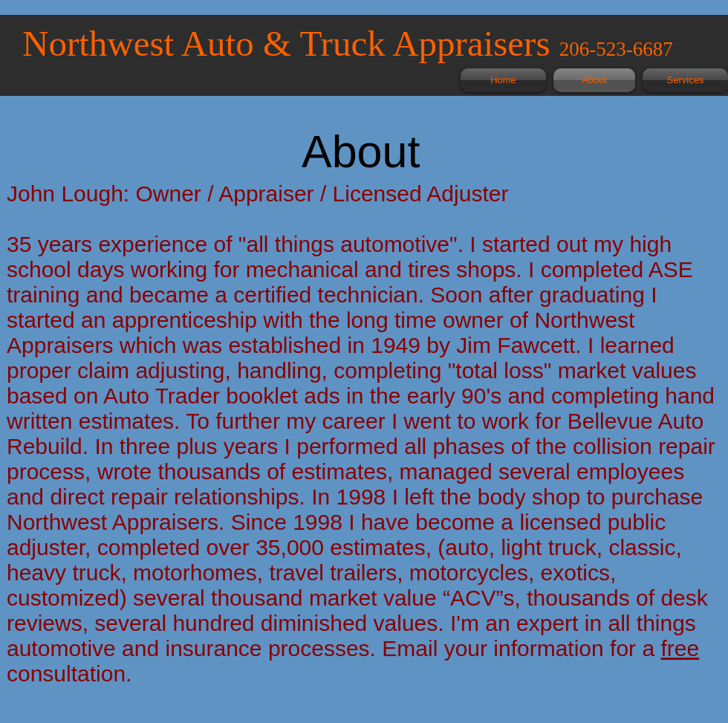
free (680, 648)
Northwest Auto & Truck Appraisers (291, 43)
